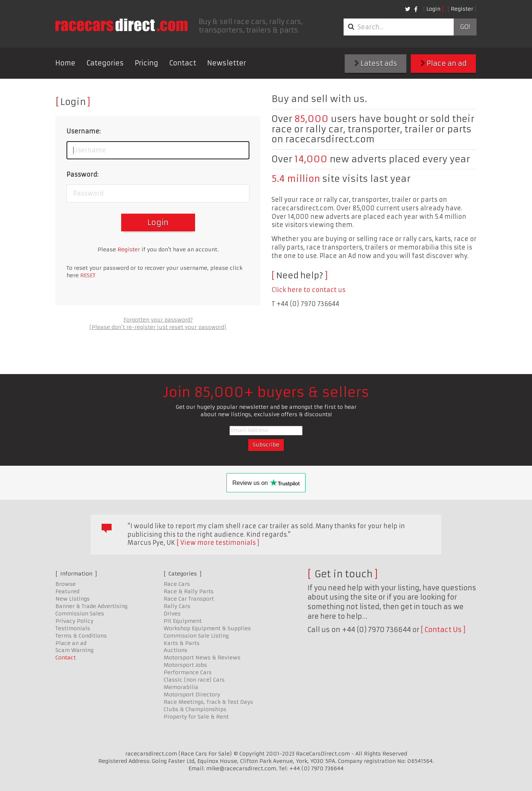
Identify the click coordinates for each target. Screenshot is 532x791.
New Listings (73, 599)
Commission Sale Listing (196, 636)
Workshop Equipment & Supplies (207, 628)
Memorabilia (181, 687)
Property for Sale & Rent (196, 717)
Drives (172, 614)
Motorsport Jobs (185, 665)
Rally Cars (177, 606)
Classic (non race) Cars (194, 680)
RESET (88, 275)
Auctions (175, 650)
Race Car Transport (189, 599)
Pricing (146, 63)
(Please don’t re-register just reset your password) (158, 327)
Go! (465, 27)
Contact (183, 63)
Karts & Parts (182, 643)
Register (462, 9)
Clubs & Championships (195, 709)
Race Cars (177, 584)
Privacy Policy (74, 621)
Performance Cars (188, 672)
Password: (82, 174)
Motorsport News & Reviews (202, 658)
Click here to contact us (308, 290)
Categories (105, 63)
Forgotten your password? (158, 320)
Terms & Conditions (81, 636)
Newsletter (227, 63)
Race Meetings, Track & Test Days (208, 702)
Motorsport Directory (192, 695)
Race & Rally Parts (189, 591)
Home (65, 63)
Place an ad (444, 63)
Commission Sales (80, 614)
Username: (83, 131)
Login (433, 9)
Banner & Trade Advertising (91, 606)
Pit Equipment (183, 621)
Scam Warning (74, 650)
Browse (66, 584)
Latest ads (376, 63)
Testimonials (73, 628)
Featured (67, 591)
